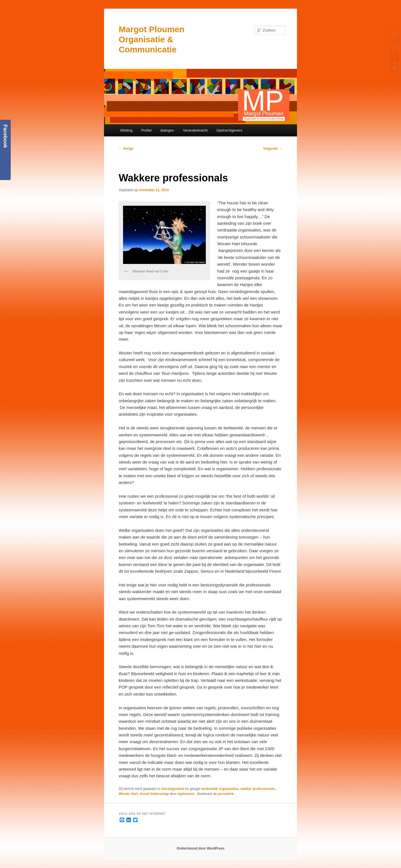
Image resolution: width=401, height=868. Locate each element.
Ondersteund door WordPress (200, 848)
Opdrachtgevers (229, 130)
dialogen (167, 130)
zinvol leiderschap (154, 794)
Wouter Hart (128, 794)
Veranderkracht (195, 130)
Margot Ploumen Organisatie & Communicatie (151, 39)
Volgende (273, 149)
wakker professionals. (258, 789)
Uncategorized (173, 789)
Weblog (126, 130)
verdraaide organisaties (220, 789)
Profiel (146, 130)
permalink (226, 794)
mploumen (186, 794)
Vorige (126, 149)
